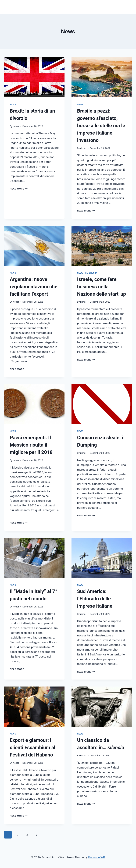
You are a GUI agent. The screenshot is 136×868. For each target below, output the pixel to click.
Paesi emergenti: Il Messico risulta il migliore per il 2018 (31, 445)
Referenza (91, 273)
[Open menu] (129, 7)
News (13, 105)
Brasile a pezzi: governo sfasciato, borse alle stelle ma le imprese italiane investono (101, 126)
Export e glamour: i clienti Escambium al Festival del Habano (33, 748)
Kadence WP (97, 857)
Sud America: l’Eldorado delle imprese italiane (95, 599)
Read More (19, 189)
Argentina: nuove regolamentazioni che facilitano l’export (34, 287)
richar (16, 126)
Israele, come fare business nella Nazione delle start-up (101, 287)
